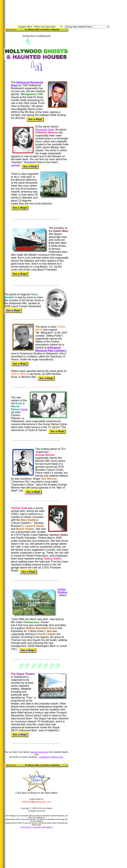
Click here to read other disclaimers (36, 827)
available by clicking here (51, 757)
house (24, 409)
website (15, 165)
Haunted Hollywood (39, 752)
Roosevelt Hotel (45, 130)
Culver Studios (62, 591)
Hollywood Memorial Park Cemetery (51, 349)
